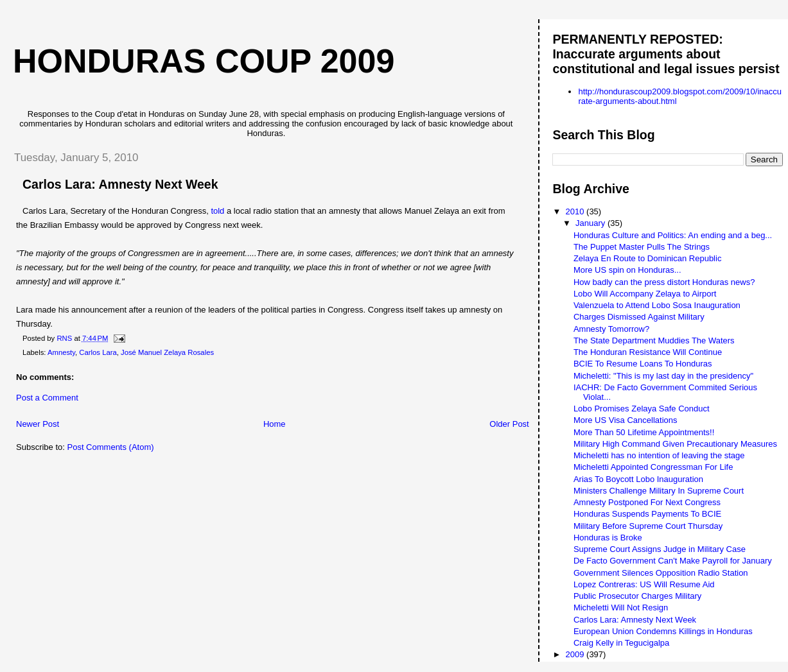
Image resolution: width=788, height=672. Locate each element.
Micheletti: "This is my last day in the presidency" (663, 376)
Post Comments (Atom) (111, 447)
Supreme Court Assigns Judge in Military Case (660, 549)
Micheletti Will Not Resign (621, 607)
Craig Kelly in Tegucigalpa (621, 643)
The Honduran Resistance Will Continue (648, 352)
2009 (576, 654)
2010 (576, 211)
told (217, 211)
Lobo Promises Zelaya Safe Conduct (642, 409)
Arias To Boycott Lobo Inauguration (638, 479)
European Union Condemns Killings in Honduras (663, 631)
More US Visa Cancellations (626, 420)
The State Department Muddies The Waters (654, 340)
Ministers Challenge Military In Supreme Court (659, 491)
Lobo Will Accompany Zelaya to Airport (645, 294)
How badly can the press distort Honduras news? (664, 282)
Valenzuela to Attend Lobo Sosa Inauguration (657, 305)
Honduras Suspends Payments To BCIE (647, 514)
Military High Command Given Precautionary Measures (675, 444)
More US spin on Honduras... (627, 270)
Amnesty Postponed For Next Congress (647, 502)
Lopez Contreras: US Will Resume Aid (644, 584)
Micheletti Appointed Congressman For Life (653, 467)
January (591, 223)
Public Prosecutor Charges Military (637, 596)
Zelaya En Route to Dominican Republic (648, 258)
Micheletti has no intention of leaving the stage (659, 455)
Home (275, 424)
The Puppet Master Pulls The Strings (642, 247)
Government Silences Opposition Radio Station (661, 573)
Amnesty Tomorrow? (611, 329)
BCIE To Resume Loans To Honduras (643, 364)
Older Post (509, 424)
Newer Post (38, 424)
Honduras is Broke (608, 538)
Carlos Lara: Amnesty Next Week (635, 620)
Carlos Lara (98, 352)
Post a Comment (47, 398)
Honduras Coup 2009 (204, 61)
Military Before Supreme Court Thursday (648, 526)
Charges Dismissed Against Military (639, 317)
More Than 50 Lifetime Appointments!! (644, 432)
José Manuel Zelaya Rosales (167, 352)
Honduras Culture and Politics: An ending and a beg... (673, 235)
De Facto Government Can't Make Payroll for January (673, 561)
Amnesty (61, 352)
